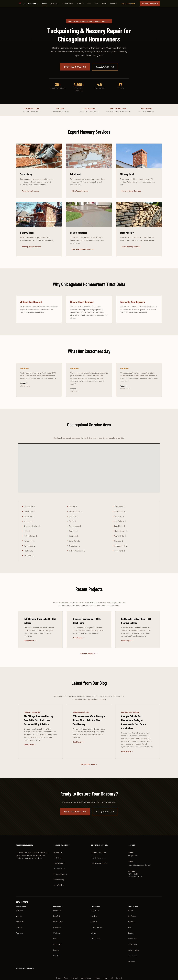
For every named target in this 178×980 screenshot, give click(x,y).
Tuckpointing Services (30, 191)
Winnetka (19, 899)
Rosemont (131, 950)
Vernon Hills (57, 933)
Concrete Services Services (82, 250)
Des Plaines (132, 904)
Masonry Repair (59, 857)
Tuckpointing (58, 841)
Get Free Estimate (150, 3)
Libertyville (57, 916)
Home (45, 3)
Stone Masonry (59, 868)
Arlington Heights (97, 916)
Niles (129, 916)
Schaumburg (132, 933)
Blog (89, 3)
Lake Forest (57, 899)
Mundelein (57, 939)
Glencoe (19, 916)
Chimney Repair (59, 852)
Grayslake (57, 944)
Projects (80, 3)
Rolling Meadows (134, 939)
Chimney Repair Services (131, 191)
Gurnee (56, 927)
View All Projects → (89, 650)
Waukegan (57, 921)
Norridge (131, 921)
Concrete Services (60, 863)
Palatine (93, 921)
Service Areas (68, 3)
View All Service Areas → (25, 957)
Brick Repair (58, 846)
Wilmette (19, 904)
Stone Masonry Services (131, 247)
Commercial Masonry (99, 841)
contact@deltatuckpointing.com (140, 854)
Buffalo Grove (95, 927)
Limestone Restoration (99, 852)
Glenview (94, 904)
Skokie (130, 899)
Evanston (19, 921)
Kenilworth (20, 910)
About (104, 3)
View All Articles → (89, 753)
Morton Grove (133, 927)
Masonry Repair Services (31, 247)
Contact (113, 3)
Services (55, 4)
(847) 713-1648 (128, 3)
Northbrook (95, 899)
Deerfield (94, 910)
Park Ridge (131, 910)
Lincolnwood (132, 944)
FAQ (96, 3)
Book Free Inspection (75, 67)
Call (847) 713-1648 (105, 67)
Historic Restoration (98, 846)
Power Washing (59, 873)
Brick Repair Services (80, 191)
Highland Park (58, 910)
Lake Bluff (57, 904)
